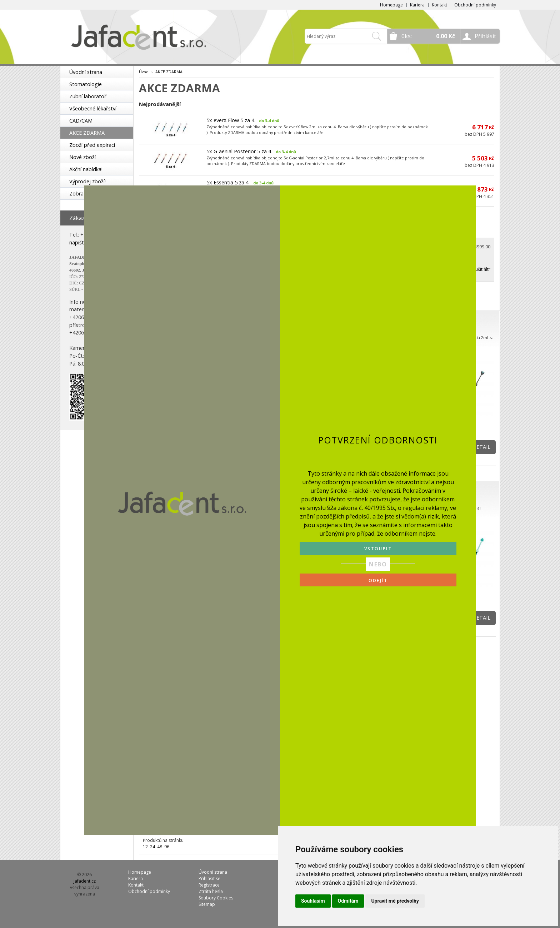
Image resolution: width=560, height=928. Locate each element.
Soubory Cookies (216, 898)
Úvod (144, 72)
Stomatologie (86, 84)
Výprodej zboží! (87, 181)
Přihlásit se (209, 879)
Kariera (417, 5)
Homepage (391, 5)
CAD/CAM (81, 121)
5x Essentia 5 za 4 (227, 182)
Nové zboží (82, 157)
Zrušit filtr (481, 269)
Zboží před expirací (92, 145)
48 (160, 847)
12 (145, 847)
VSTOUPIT (378, 549)
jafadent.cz (85, 881)
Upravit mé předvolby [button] (395, 901)
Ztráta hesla (211, 891)
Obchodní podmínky (475, 5)
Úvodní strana (86, 72)
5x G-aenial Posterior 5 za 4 (239, 151)
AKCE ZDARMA (87, 133)
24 (152, 847)
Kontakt (439, 5)
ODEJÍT (378, 580)
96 (167, 847)
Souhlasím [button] (313, 901)
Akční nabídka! (86, 169)
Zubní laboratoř (88, 96)
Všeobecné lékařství (93, 108)
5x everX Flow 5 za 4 (230, 120)
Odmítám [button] (348, 901)
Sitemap (207, 904)
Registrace (209, 885)
